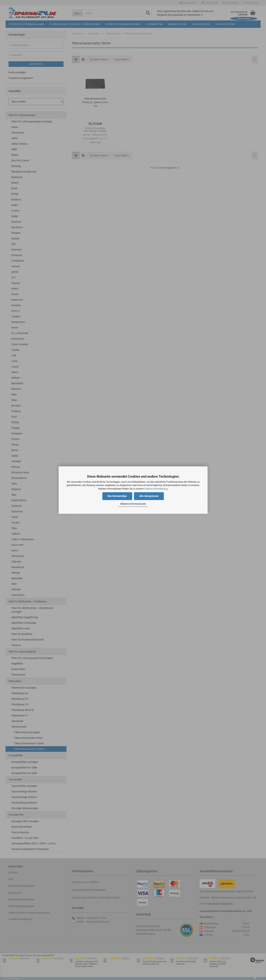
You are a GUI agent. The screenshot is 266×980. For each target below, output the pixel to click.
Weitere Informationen (133, 504)
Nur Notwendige (117, 496)
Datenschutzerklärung (156, 489)
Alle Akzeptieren (149, 496)
